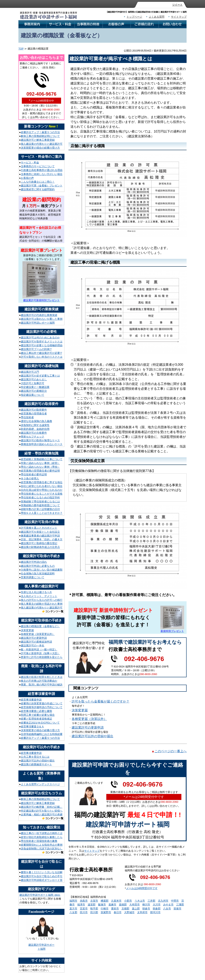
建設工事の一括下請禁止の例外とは (42, 833)
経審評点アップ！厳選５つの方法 (40, 132)
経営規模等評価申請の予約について (42, 707)
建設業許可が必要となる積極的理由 (42, 345)
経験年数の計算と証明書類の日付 (40, 509)
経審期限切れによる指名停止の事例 (42, 845)
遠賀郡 (92, 905)
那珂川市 (155, 912)
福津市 (81, 905)
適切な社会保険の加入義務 (36, 421)
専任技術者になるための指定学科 (40, 498)
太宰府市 (142, 912)
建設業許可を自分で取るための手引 (42, 876)
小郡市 (128, 901)
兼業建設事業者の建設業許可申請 (40, 536)
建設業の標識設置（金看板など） (40, 626)
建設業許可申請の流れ (34, 562)
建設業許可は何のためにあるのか (40, 338)
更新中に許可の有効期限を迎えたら (42, 657)
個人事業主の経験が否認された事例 (42, 604)
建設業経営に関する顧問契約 (38, 189)
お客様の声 (27, 178)
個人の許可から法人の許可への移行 (42, 600)
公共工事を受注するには (35, 757)
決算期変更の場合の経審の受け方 (40, 148)
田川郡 (94, 912)
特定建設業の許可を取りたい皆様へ (42, 811)
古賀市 (94, 901)
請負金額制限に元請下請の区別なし (42, 849)
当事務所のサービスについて (38, 166)
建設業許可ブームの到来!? (36, 349)
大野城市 (129, 912)
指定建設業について (33, 395)
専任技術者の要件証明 (34, 474)
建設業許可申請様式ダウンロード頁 (42, 880)
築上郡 (136, 909)
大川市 (157, 905)
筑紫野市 (106, 912)
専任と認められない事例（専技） (40, 467)
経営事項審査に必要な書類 (36, 711)
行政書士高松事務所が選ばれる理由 (42, 170)
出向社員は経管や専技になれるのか (42, 490)
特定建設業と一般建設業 (35, 387)
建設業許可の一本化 (33, 645)
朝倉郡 (157, 909)
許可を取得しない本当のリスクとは (42, 357)
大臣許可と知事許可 (33, 383)
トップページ (134, 17)
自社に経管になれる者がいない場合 (42, 486)
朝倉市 (146, 909)
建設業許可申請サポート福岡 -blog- (40, 895)
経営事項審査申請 (31, 700)
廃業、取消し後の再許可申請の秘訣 (42, 685)
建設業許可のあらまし (34, 379)
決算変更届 (80, 710)
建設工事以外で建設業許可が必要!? (41, 353)
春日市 (118, 912)
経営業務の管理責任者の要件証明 (40, 471)
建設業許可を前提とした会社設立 (40, 532)
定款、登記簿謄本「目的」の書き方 (42, 539)
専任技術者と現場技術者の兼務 (39, 841)
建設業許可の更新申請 (88, 727)
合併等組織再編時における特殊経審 (42, 734)
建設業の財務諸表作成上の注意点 (40, 547)
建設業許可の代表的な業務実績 (39, 315)
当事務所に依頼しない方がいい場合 (42, 174)
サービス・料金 (30, 162)
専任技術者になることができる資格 (42, 494)
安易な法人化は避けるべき (36, 592)
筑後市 (177, 909)
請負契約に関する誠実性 (35, 425)
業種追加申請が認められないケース (42, 444)
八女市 (167, 909)
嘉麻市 (112, 905)
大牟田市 (135, 905)
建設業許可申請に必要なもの (38, 566)
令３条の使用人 (30, 478)
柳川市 (146, 905)
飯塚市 (102, 905)
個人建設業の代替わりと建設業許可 (42, 144)
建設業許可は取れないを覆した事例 (42, 319)
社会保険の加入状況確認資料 (38, 574)
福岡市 (73, 901)
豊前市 (115, 909)
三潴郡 (180, 905)
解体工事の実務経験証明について (40, 136)
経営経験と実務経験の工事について (42, 459)
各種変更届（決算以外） (89, 719)
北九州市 (163, 901)
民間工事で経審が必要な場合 (38, 715)
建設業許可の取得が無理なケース (40, 440)
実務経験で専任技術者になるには (40, 502)
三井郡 (151, 901)
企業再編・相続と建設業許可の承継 (42, 814)
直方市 (73, 909)
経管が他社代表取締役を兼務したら (42, 837)
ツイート (177, 5)
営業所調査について (33, 577)
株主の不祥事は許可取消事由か (39, 681)
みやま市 (168, 905)
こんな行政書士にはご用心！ (38, 182)
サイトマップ (179, 17)
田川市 (84, 912)
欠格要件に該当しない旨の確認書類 (42, 570)
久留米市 (116, 901)
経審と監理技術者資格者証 (36, 719)
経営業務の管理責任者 (34, 414)
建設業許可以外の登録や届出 (92, 736)
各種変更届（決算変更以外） (38, 634)
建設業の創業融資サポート (36, 764)
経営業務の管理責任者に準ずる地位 (42, 482)
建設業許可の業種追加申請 (36, 642)
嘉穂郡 (123, 905)
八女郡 (73, 912)
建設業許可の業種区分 (34, 391)
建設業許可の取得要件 (34, 410)
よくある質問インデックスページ (40, 784)
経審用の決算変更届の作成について (42, 703)
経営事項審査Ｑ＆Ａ (32, 726)
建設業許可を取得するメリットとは (42, 342)
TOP (21, 49)
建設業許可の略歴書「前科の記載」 (42, 807)
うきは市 (140, 901)
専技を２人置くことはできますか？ (42, 513)
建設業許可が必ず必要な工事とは (40, 376)
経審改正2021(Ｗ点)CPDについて (40, 723)
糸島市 (84, 901)
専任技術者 (27, 417)
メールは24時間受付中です (142, 888)
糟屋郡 (105, 901)
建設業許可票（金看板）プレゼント (42, 186)
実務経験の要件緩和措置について (40, 505)
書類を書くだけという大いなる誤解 (42, 872)
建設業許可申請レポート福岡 (38, 323)
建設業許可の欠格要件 (34, 433)
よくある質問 (157, 17)
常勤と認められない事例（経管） (40, 463)
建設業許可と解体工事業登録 (38, 140)
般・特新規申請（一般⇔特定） (39, 649)
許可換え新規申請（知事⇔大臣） (40, 653)
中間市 (175, 901)
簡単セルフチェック (33, 437)
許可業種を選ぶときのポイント (39, 528)
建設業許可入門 (30, 372)
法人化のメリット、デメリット (39, 596)
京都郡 (125, 909)
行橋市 (105, 909)
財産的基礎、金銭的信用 (35, 429)
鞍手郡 (94, 909)
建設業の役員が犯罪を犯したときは (42, 677)
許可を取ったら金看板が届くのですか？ (100, 701)
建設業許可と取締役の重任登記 (39, 543)
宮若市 (84, 909)
